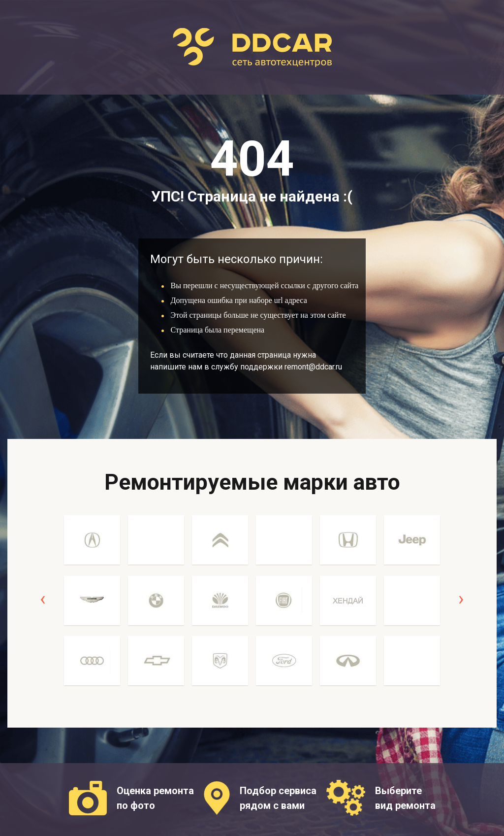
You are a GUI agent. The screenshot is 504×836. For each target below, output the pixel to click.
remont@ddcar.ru (313, 367)
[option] (92, 606)
